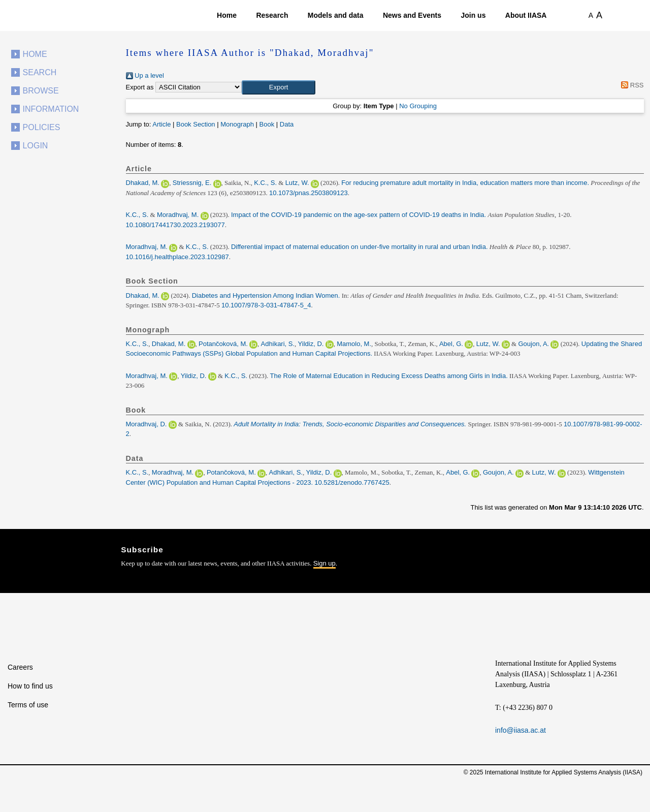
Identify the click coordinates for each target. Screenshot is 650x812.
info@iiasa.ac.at (521, 730)
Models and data (336, 15)
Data (287, 124)
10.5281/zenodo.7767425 (352, 482)
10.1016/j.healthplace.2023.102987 (177, 257)
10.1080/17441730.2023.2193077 (175, 225)
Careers (20, 667)
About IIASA (526, 15)
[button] (279, 87)
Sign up (324, 563)
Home (227, 15)
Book (267, 124)
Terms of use (28, 705)
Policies (42, 127)
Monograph (237, 124)
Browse (41, 91)
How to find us (30, 686)
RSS (631, 85)
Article (161, 124)
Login (36, 146)
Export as (140, 87)
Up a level (145, 75)
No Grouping (418, 106)
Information (51, 109)
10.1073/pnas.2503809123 (308, 193)
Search (40, 72)
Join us (473, 15)
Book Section (196, 124)
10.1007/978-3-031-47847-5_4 (266, 305)
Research (272, 15)
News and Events (412, 15)
